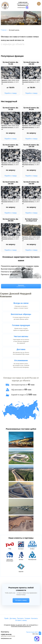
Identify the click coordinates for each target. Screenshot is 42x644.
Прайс (6, 618)
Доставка (13, 618)
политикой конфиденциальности (21, 626)
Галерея (27, 618)
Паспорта (20, 618)
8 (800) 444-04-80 (23, 2)
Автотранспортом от (23, 385)
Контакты (34, 618)
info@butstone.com (23, 5)
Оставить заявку (21, 600)
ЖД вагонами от (21, 390)
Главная (4, 30)
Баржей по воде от (24, 395)
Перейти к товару (11, 93)
